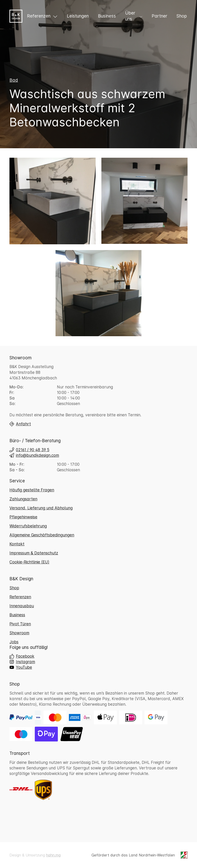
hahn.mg (53, 855)
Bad (14, 83)
